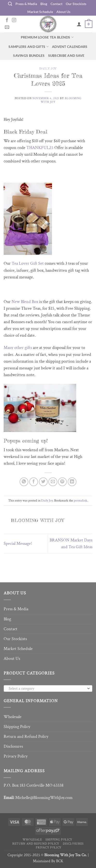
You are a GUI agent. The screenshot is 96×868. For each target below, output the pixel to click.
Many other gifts (18, 348)
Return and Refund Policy (26, 736)
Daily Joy (48, 68)
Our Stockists (76, 4)
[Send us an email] (7, 27)
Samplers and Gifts (29, 47)
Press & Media (26, 4)
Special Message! (18, 543)
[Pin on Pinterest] (62, 482)
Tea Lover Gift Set (28, 263)
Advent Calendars (70, 47)
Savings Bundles (29, 55)
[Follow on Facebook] (7, 20)
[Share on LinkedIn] (72, 482)
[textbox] (47, 689)
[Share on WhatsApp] (24, 482)
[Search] (10, 4)
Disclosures (13, 746)
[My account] (79, 24)
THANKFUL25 (40, 148)
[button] (89, 24)
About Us (63, 12)
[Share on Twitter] (43, 482)
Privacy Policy (16, 756)
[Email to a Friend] (53, 482)
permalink (81, 501)
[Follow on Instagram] (14, 20)
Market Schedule (40, 12)
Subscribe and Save (66, 55)
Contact (56, 4)
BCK (60, 861)
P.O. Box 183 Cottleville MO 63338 (34, 785)
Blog (44, 4)
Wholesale (13, 717)
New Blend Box (25, 302)
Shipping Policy (17, 727)
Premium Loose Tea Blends (47, 37)
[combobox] (48, 688)
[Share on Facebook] (34, 482)
